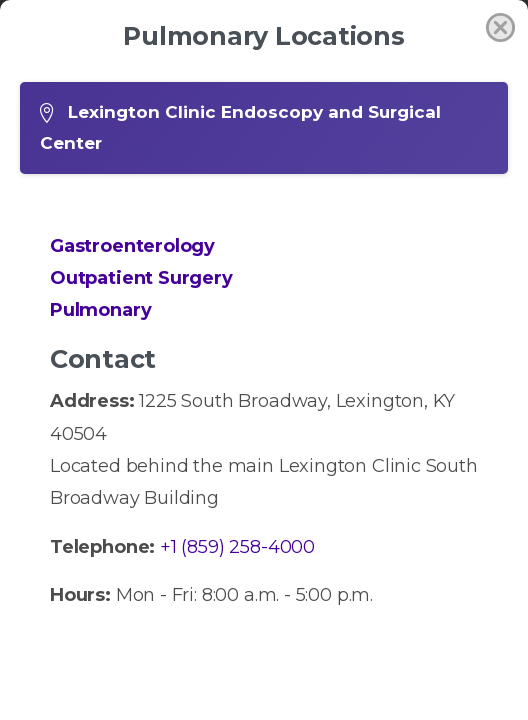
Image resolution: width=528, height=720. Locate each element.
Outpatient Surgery (141, 278)
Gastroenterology (132, 246)
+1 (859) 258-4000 (237, 547)
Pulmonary (100, 310)
